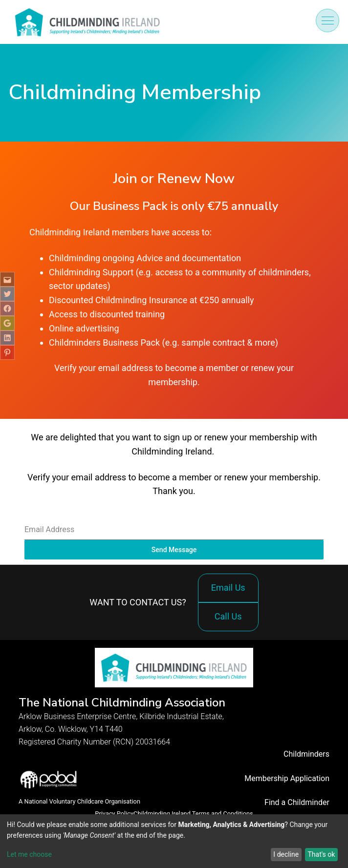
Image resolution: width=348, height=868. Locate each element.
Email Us (228, 588)
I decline (286, 854)
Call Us (231, 621)
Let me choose (29, 854)
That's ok (321, 854)
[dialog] (174, 841)
